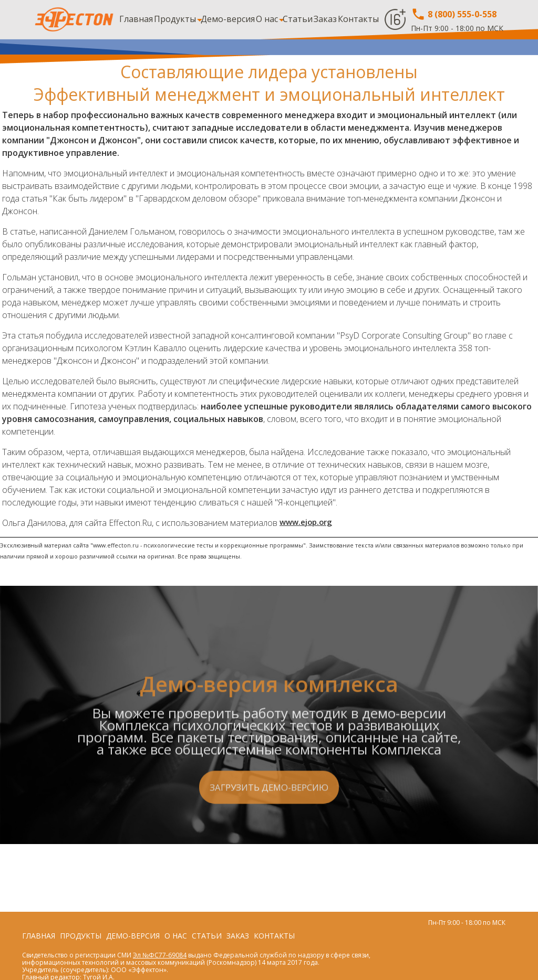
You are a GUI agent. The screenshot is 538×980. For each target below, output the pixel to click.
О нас (267, 19)
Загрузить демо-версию (269, 850)
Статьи (298, 19)
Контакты (358, 19)
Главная (136, 19)
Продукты (175, 19)
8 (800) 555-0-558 (454, 14)
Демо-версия (228, 19)
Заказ (325, 19)
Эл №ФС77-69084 (160, 955)
